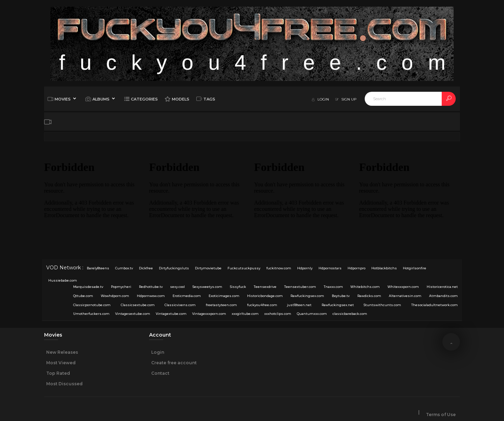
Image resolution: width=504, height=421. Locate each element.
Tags (206, 99)
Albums (97, 99)
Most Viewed (61, 363)
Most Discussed (64, 384)
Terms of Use (441, 415)
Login (158, 352)
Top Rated (58, 373)
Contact (160, 373)
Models (177, 99)
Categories (141, 99)
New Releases (62, 352)
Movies (59, 99)
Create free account (174, 363)
